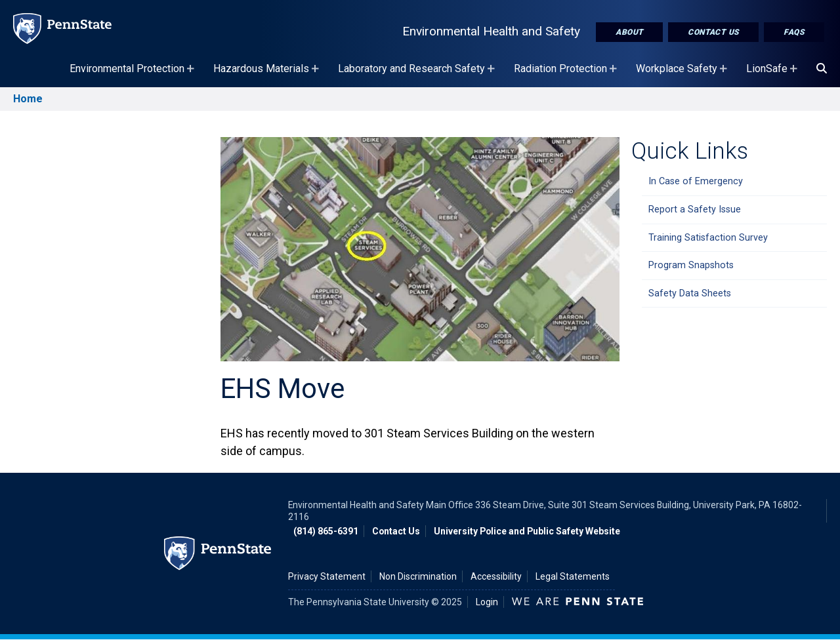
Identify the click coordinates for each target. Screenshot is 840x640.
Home (28, 99)
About (629, 32)
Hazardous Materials (268, 75)
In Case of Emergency (696, 181)
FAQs (794, 32)
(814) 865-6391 (326, 531)
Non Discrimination (418, 576)
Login (487, 602)
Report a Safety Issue (695, 210)
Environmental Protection (134, 75)
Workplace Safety (683, 75)
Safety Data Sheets (690, 293)
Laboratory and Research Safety (418, 75)
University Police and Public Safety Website (527, 531)
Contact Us (713, 32)
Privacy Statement (327, 576)
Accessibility (496, 576)
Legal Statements (573, 576)
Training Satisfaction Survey (708, 238)
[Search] (822, 69)
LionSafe (773, 75)
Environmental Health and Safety (491, 31)
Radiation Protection (567, 75)
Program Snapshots (691, 265)
